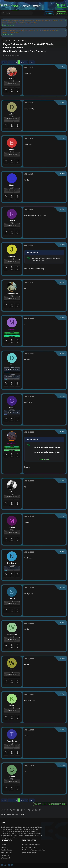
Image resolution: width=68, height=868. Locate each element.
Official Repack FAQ (29, 847)
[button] (20, 6)
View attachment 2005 (47, 452)
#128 (64, 318)
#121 (64, 67)
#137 (64, 658)
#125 (64, 209)
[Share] (61, 67)
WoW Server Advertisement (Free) (34, 850)
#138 (64, 694)
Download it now (8, 25)
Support (4, 847)
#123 (64, 138)
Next (31, 62)
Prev (5, 62)
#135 (64, 587)
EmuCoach (6, 858)
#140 (64, 765)
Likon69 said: (31, 253)
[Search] (17, 13)
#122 (64, 102)
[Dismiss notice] (65, 21)
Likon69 (7, 55)
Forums (15, 6)
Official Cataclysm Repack (31, 845)
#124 (64, 174)
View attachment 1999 (47, 447)
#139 (64, 730)
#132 (64, 481)
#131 (64, 432)
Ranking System (6, 850)
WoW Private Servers (29, 853)
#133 (64, 516)
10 (27, 62)
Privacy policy (6, 855)
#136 (64, 623)
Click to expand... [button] (44, 460)
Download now (7, 35)
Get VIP (26, 6)
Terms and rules (6, 853)
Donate (4, 845)
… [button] (11, 62)
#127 (64, 282)
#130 (64, 396)
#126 (64, 245)
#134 (64, 552)
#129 (64, 353)
